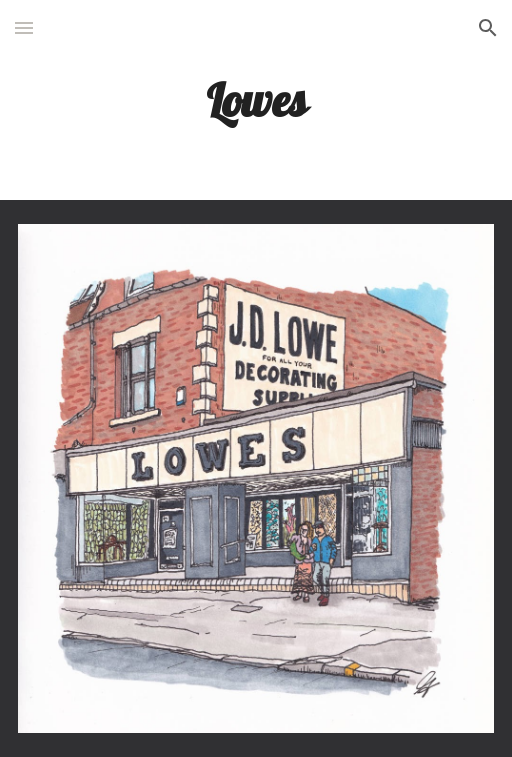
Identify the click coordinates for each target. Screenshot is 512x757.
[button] (24, 27)
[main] (256, 99)
